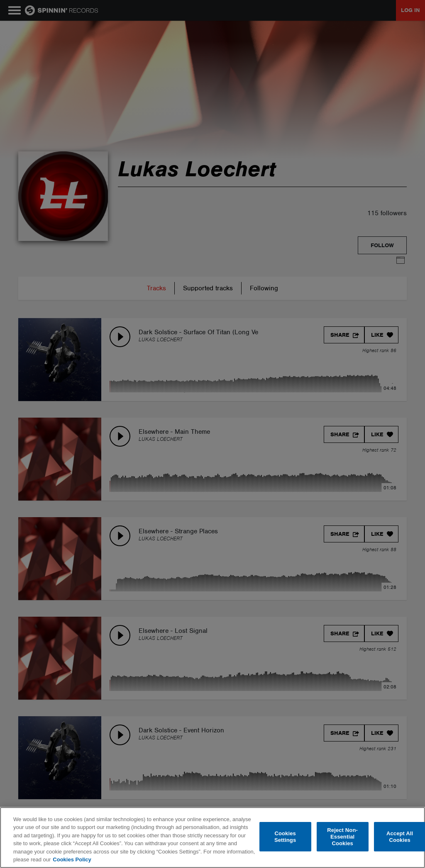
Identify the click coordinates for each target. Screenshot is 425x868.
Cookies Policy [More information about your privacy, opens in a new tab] (72, 859)
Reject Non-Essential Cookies (342, 837)
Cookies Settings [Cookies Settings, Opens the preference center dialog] (285, 837)
